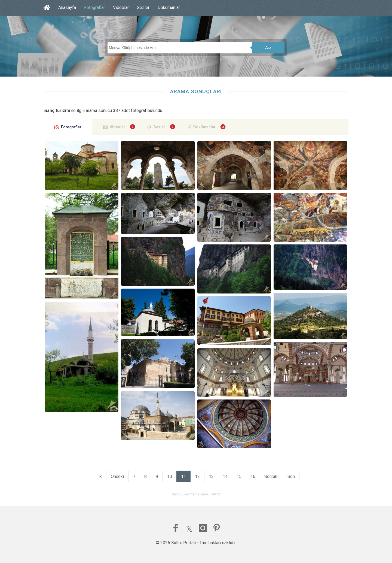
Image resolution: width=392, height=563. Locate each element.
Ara (268, 48)
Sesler (143, 7)
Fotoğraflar (94, 7)
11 (183, 476)
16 (253, 476)
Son (291, 476)
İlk (100, 476)
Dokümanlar (169, 7)
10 (170, 476)
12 (197, 476)
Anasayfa (67, 7)
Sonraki (271, 476)
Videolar (121, 7)
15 (239, 476)
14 (225, 476)
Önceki (117, 476)
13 (211, 476)
